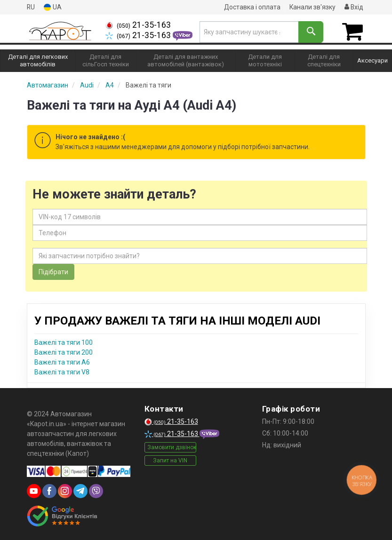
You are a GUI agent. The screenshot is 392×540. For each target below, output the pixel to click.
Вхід (354, 7)
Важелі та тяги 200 (64, 352)
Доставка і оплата (251, 7)
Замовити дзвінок (172, 447)
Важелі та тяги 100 (64, 342)
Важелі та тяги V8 (62, 372)
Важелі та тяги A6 (62, 362)
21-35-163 (138, 25)
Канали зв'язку (312, 7)
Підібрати (53, 271)
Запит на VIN (170, 461)
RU (31, 7)
